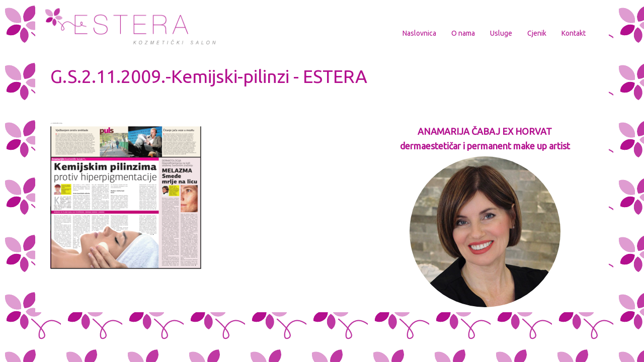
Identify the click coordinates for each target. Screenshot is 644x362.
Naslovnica (419, 33)
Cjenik (537, 33)
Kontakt (574, 33)
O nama (463, 33)
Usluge (501, 33)
